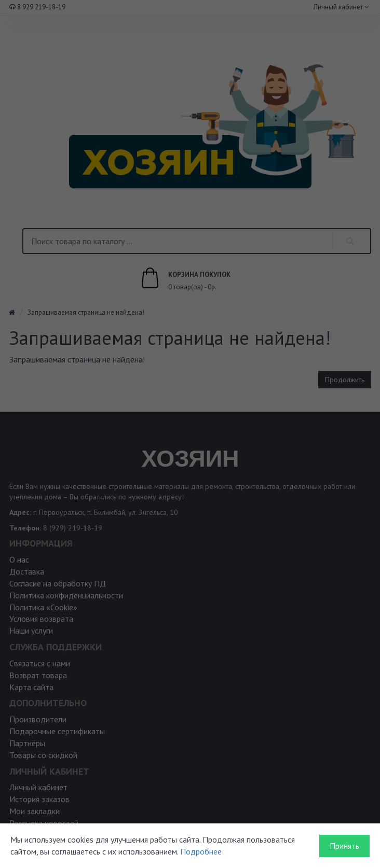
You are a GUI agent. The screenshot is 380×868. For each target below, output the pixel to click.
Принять (344, 846)
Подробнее (201, 851)
